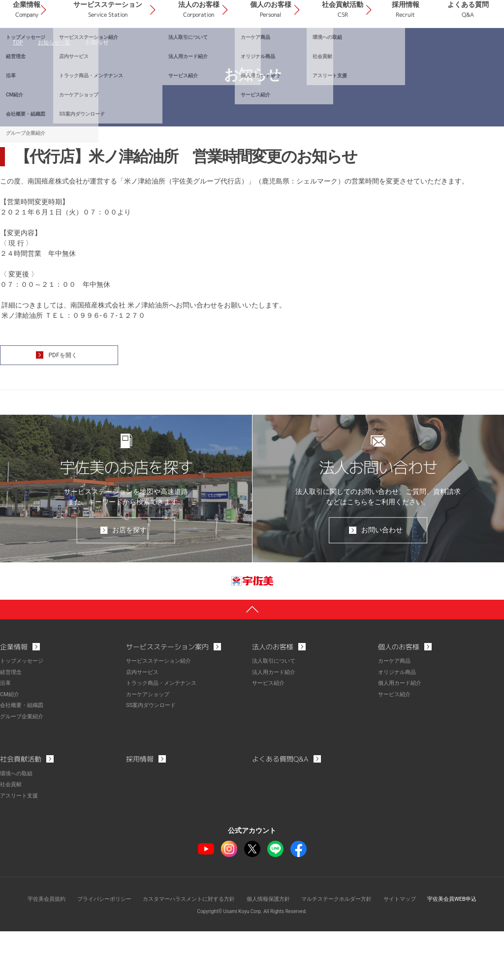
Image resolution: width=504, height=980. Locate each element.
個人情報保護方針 (270, 948)
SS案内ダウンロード (153, 755)
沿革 (6, 734)
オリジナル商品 (399, 723)
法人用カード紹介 (276, 723)
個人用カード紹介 (402, 734)
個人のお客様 (320, 49)
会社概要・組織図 (24, 755)
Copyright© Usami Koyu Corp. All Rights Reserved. (252, 960)
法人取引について (276, 712)
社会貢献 (12, 834)
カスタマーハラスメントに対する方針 (184, 948)
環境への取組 (18, 823)
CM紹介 (10, 744)
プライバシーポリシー (93, 948)
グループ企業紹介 (24, 766)
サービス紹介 (270, 734)
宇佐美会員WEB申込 (467, 948)
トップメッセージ (24, 712)
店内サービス (144, 723)
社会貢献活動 (377, 49)
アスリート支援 (21, 845)
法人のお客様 (262, 49)
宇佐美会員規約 (31, 948)
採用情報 (426, 49)
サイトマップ (410, 948)
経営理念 (12, 723)
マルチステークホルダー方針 (343, 948)
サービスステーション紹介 (161, 712)
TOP (18, 89)
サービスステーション (187, 49)
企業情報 (121, 49)
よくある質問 (475, 49)
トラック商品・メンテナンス (164, 734)
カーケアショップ (150, 744)
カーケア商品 (396, 712)
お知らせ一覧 (56, 89)
